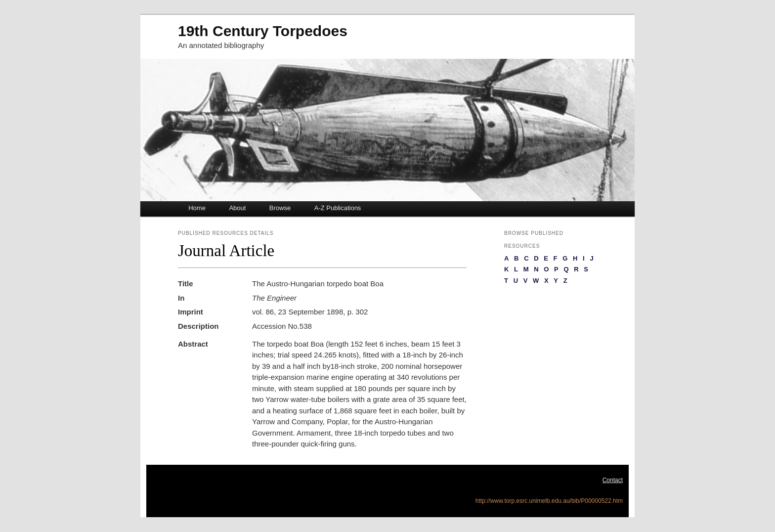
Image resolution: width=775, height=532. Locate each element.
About (237, 208)
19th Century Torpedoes (263, 31)
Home (197, 208)
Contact (613, 480)
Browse (280, 208)
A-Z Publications (338, 208)
